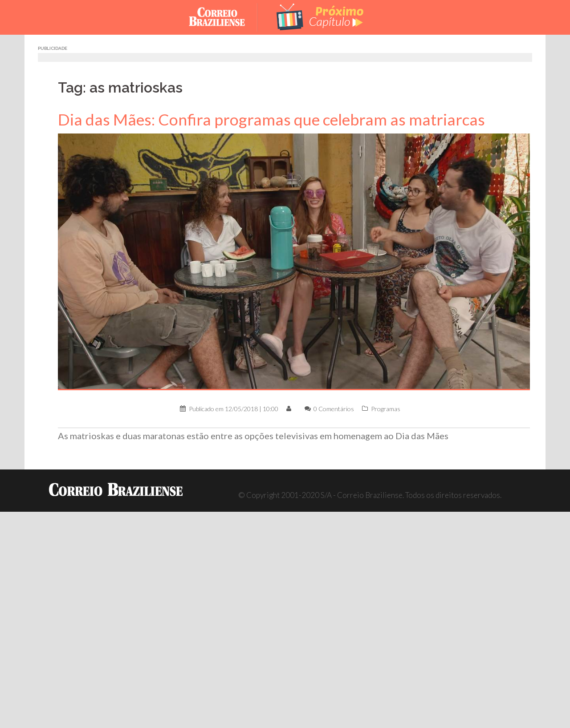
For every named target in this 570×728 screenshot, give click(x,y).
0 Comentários (334, 409)
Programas (386, 409)
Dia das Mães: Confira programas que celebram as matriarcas (271, 119)
